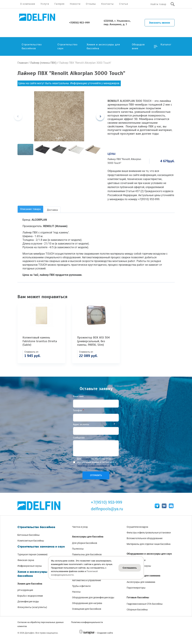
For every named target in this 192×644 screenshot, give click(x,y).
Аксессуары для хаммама (141, 582)
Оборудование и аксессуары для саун (149, 554)
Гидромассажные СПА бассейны (145, 604)
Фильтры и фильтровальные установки (149, 533)
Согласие (86, 459)
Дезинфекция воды (28, 601)
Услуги (45, 4)
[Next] (100, 116)
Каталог (166, 45)
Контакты (108, 4)
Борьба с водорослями (30, 596)
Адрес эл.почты (81, 424)
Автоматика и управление (87, 580)
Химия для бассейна (30, 584)
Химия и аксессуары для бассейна (103, 46)
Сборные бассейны (137, 610)
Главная (23, 63)
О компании (28, 4)
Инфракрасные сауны (30, 566)
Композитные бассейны (31, 541)
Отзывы (91, 4)
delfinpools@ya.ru (107, 509)
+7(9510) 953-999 (106, 502)
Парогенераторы (136, 588)
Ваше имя (78, 396)
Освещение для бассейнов (87, 609)
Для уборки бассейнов (85, 543)
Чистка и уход (80, 527)
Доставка (52, 210)
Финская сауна (26, 560)
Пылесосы (78, 549)
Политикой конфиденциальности (93, 466)
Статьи (124, 4)
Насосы (76, 592)
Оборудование (138, 46)
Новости (75, 4)
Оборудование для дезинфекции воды (93, 597)
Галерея (59, 4)
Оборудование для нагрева (87, 603)
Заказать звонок (160, 23)
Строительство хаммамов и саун (41, 547)
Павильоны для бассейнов (87, 554)
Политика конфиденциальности (87, 622)
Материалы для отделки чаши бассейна (149, 544)
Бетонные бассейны (29, 535)
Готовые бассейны (138, 597)
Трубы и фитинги (81, 586)
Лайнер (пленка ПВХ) (43, 63)
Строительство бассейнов (32, 46)
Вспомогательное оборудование (145, 538)
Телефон (78, 410)
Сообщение (79, 438)
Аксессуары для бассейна (88, 537)
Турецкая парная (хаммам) (33, 554)
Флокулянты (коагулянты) (32, 607)
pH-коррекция (25, 590)
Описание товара (30, 209)
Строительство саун (68, 46)
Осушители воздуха (137, 527)
